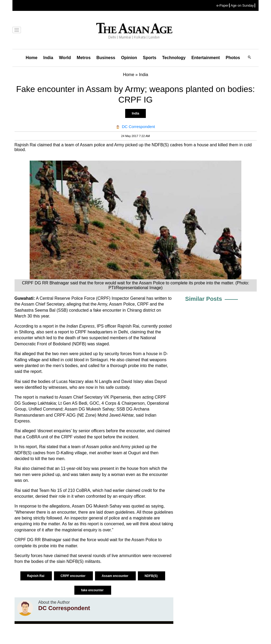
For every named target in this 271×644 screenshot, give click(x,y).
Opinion (129, 58)
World (65, 58)
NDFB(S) (152, 576)
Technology (174, 58)
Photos (233, 58)
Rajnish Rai (36, 576)
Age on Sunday (242, 5)
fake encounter (93, 590)
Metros (84, 58)
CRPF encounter (73, 576)
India (48, 58)
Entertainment (206, 58)
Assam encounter (115, 576)
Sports (150, 58)
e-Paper (223, 5)
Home (31, 58)
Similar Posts (204, 299)
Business (106, 58)
